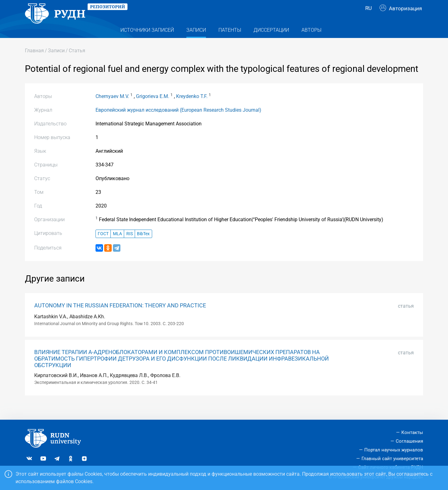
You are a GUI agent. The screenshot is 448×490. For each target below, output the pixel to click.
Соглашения (409, 441)
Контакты (412, 432)
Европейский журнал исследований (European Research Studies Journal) (178, 122)
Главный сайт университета (392, 459)
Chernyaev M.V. (112, 108)
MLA (117, 246)
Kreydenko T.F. (192, 108)
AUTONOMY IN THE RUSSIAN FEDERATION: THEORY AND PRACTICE (120, 318)
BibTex (143, 246)
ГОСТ (103, 246)
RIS (130, 246)
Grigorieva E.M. (153, 108)
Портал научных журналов (394, 450)
